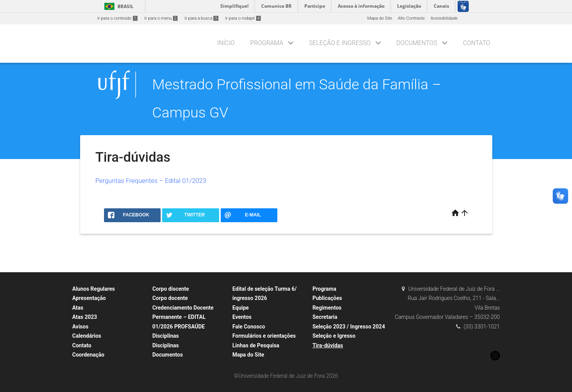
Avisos (81, 327)
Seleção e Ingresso (340, 43)
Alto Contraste (411, 18)
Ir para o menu (161, 18)
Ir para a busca (201, 18)
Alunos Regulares (94, 289)
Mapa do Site (379, 18)
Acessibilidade (444, 18)
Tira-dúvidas (328, 345)
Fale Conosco (249, 327)
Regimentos (327, 308)
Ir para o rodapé (243, 18)
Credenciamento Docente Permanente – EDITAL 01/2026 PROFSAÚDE (183, 317)
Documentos (417, 43)
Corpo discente (170, 289)
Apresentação (89, 298)
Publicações (327, 298)
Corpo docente (170, 298)
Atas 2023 (85, 317)
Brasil (118, 6)
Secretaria (325, 317)
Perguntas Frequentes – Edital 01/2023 (151, 181)
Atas (78, 308)
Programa (267, 43)
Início (226, 43)
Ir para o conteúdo (117, 18)
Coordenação (88, 355)
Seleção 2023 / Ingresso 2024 (349, 327)
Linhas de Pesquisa (256, 345)
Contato (476, 43)
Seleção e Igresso (334, 336)
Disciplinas (165, 336)
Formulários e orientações (264, 336)
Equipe (241, 308)
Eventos (242, 317)
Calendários (87, 336)
